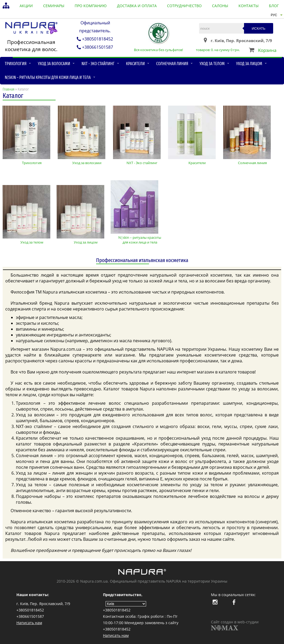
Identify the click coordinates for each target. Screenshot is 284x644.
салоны (220, 6)
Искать (259, 28)
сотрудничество (184, 6)
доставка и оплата (137, 6)
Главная (8, 89)
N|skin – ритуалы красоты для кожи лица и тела (48, 77)
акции (26, 6)
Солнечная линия (172, 64)
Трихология (16, 64)
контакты (249, 6)
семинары (54, 6)
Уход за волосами (54, 64)
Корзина (267, 50)
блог (274, 6)
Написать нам (29, 623)
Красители (135, 64)
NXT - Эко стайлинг (98, 64)
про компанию (91, 6)
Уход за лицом (249, 64)
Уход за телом (212, 64)
